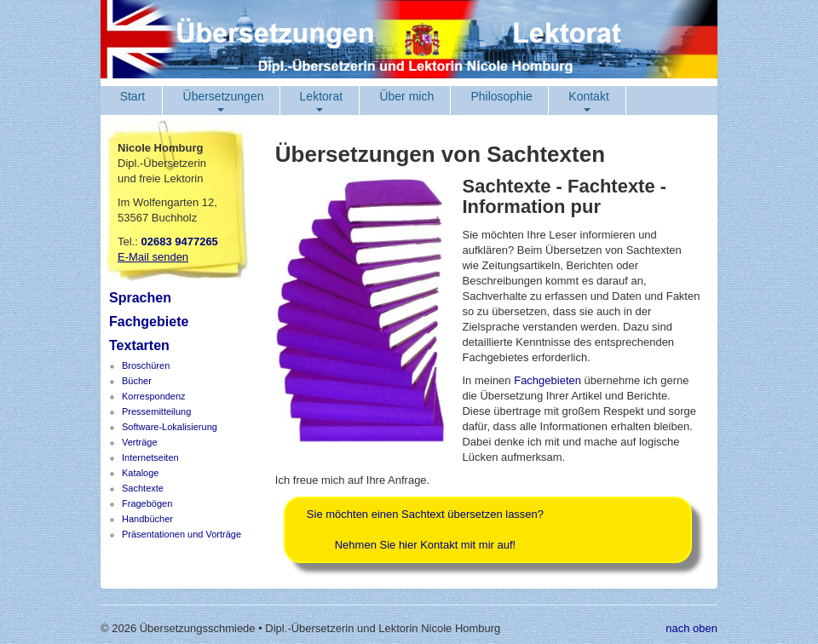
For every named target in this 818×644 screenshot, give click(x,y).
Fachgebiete (149, 322)
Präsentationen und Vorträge (181, 534)
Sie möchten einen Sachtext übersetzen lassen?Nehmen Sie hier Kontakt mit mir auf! (425, 529)
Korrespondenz (154, 396)
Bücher (137, 381)
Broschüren (146, 365)
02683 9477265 (179, 241)
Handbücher (147, 519)
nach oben (691, 628)
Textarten (139, 345)
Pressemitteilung (156, 411)
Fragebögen (147, 503)
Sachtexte (143, 488)
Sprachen (140, 298)
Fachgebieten (547, 380)
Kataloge (140, 473)
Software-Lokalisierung (170, 427)
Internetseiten (150, 457)
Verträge (140, 442)
